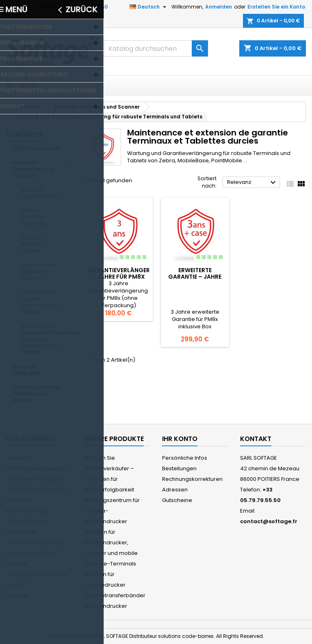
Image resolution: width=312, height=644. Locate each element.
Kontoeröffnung (27, 511)
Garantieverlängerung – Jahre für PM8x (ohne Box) (125, 277)
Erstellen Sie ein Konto (276, 7)
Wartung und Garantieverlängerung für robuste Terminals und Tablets (46, 339)
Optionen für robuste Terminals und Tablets (39, 302)
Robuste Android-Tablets (33, 244)
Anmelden (219, 7)
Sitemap (17, 595)
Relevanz (252, 183)
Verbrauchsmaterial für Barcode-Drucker (42, 394)
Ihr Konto (180, 439)
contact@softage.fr (269, 521)
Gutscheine (177, 500)
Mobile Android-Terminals (34, 217)
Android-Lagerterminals (41, 193)
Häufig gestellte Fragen (37, 574)
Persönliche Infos (185, 458)
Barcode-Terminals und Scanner (33, 169)
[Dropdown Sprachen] (149, 7)
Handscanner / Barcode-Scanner (39, 272)
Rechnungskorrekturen (192, 479)
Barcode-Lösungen (26, 370)
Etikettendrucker (36, 148)
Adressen (175, 490)
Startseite (25, 134)
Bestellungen (179, 468)
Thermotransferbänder (115, 595)
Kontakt (15, 7)
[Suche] (156, 48)
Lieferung (18, 458)
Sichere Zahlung (28, 521)
